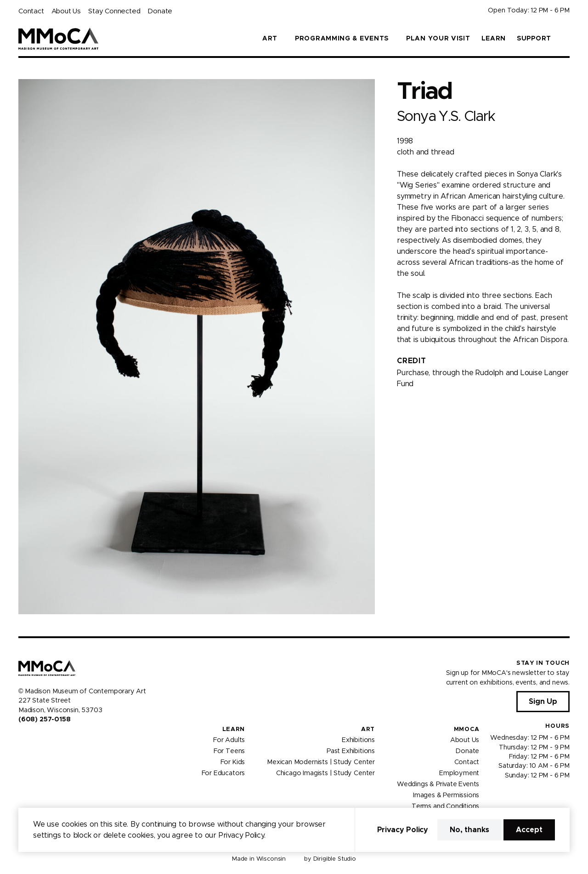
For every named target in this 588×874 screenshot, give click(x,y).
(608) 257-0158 (44, 720)
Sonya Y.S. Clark (446, 117)
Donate (160, 11)
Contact (31, 11)
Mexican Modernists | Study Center (321, 762)
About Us (66, 11)
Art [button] (270, 39)
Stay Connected (114, 11)
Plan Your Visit (438, 39)
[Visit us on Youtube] (44, 739)
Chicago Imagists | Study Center (325, 773)
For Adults (229, 740)
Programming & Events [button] (342, 39)
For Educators (223, 773)
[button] (566, 39)
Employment (459, 773)
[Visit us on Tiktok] (55, 739)
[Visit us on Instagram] (33, 739)
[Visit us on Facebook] (22, 739)
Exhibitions (358, 740)
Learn (494, 39)
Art (368, 729)
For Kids (233, 762)
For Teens (229, 751)
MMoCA (467, 729)
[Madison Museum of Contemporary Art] (59, 39)
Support (534, 39)
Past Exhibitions (351, 751)
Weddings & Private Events (438, 784)
